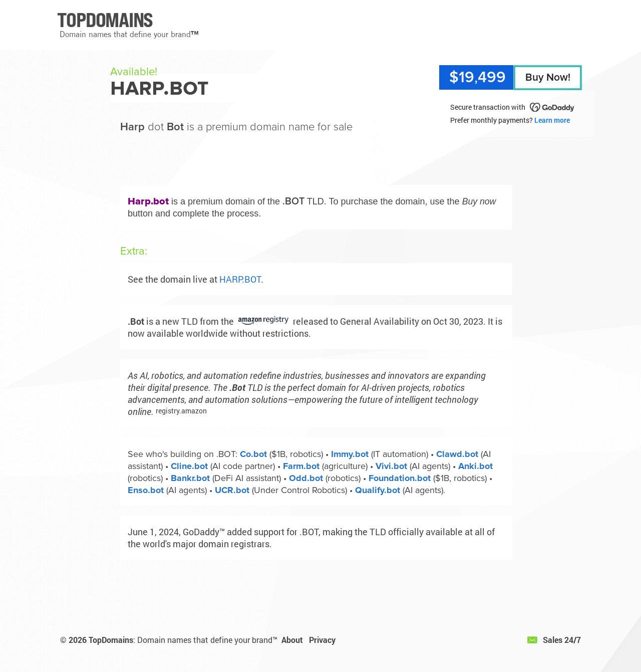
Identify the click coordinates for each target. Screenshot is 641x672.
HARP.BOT (240, 279)
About (292, 640)
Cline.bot (189, 466)
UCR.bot (232, 490)
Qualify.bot (378, 490)
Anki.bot (475, 466)
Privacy (322, 640)
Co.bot (253, 454)
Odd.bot (306, 478)
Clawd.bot (457, 454)
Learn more (552, 120)
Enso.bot (146, 490)
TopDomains (111, 640)
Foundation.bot (400, 478)
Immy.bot (350, 454)
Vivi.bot (391, 466)
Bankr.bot (190, 478)
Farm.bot (301, 466)
